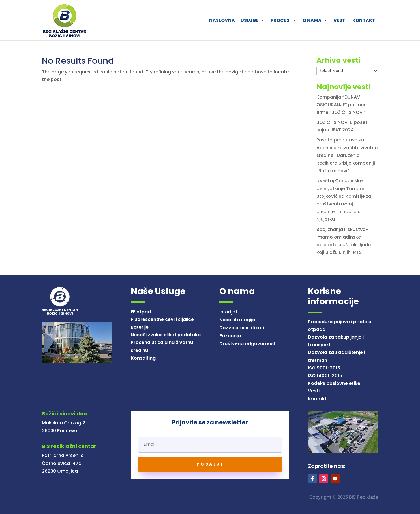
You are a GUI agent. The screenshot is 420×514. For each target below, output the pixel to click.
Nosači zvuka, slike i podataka (166, 335)
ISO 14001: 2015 (325, 376)
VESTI (340, 20)
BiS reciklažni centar (69, 446)
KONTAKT (364, 20)
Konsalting (143, 358)
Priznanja (230, 336)
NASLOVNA (222, 20)
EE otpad (141, 312)
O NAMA (315, 20)
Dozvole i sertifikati (242, 328)
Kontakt (317, 399)
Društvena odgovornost (247, 344)
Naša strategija (237, 320)
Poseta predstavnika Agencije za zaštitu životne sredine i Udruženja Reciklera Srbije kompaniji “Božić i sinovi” (347, 155)
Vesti (314, 391)
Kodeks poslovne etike (334, 383)
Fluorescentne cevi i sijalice (162, 319)
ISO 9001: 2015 (324, 368)
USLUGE (253, 20)
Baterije (140, 327)
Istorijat (228, 312)
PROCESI (284, 20)
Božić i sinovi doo (64, 414)
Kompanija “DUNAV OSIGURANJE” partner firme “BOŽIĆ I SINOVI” (341, 105)
